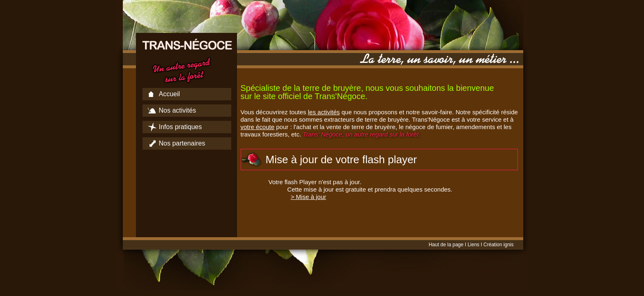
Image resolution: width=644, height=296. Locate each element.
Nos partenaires (182, 143)
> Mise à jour (308, 197)
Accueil (170, 94)
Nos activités (178, 110)
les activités (324, 112)
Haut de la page (446, 245)
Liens (473, 245)
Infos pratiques (181, 127)
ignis (509, 245)
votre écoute (258, 127)
